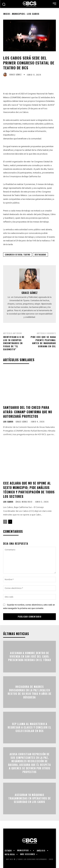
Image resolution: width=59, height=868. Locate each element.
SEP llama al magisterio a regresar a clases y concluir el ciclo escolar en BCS (29, 727)
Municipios (18, 14)
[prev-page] (5, 522)
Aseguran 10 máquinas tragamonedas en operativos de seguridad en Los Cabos (30, 798)
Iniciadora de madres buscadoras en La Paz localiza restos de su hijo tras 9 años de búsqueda (30, 692)
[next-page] (10, 522)
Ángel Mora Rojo (24, 502)
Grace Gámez (15, 75)
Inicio (7, 14)
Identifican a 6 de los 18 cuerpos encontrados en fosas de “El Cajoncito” (14, 343)
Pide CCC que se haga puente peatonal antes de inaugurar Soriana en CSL (43, 342)
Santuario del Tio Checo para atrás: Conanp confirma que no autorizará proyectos (28, 412)
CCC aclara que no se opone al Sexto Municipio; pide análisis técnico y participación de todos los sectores (29, 490)
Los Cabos (33, 14)
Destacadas (40, 255)
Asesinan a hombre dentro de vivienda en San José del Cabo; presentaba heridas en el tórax (30, 657)
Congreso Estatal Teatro (18, 255)
